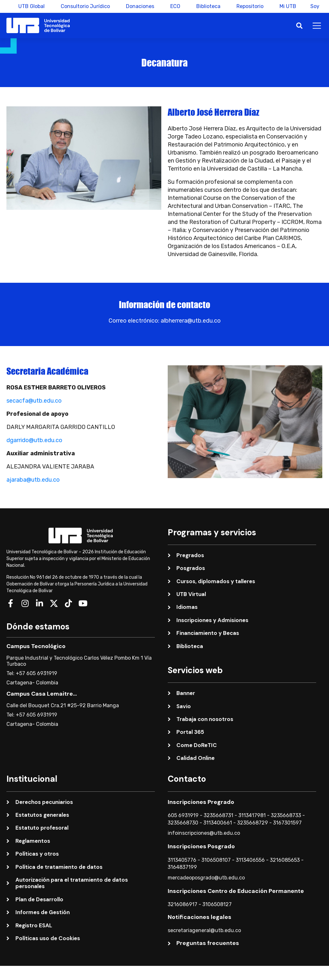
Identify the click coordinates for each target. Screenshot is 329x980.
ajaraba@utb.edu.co (33, 480)
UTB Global (30, 6)
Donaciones (138, 6)
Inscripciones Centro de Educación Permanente (236, 891)
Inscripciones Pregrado (201, 802)
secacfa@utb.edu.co (34, 401)
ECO (173, 6)
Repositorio (248, 6)
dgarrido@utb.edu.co (34, 440)
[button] (299, 26)
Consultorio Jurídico (83, 6)
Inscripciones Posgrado (201, 846)
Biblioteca (206, 6)
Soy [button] (315, 6)
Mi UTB (286, 6)
